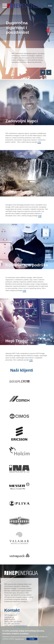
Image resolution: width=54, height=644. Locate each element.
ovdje (39, 142)
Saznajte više (19, 639)
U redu (32, 639)
